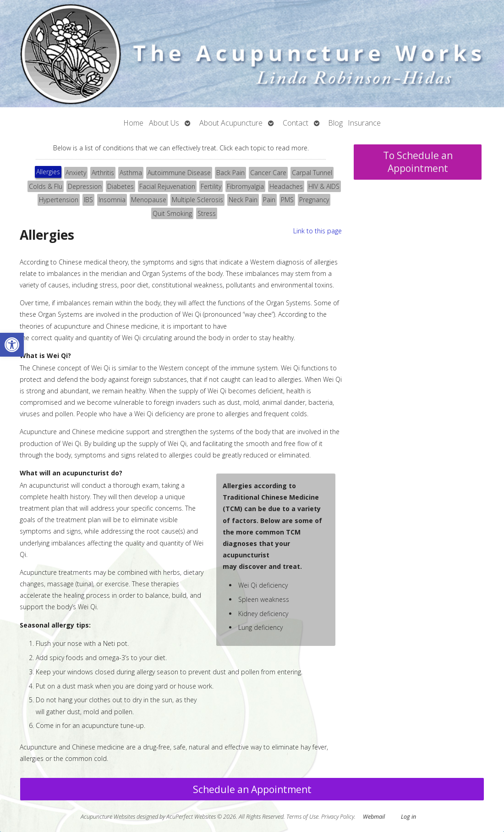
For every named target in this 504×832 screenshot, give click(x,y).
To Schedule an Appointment (418, 162)
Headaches (286, 186)
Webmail (374, 817)
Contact (296, 123)
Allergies (48, 172)
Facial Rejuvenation (167, 186)
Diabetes (121, 186)
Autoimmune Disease (179, 173)
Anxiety (76, 173)
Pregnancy (314, 200)
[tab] (48, 173)
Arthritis (103, 173)
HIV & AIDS (324, 186)
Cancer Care (268, 173)
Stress (207, 213)
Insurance (364, 123)
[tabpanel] (181, 499)
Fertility (211, 186)
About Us (164, 123)
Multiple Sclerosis (197, 200)
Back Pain (230, 173)
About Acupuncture (231, 123)
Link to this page (318, 231)
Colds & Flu (46, 186)
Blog (336, 123)
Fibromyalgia (245, 186)
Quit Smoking (172, 213)
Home (134, 123)
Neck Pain (243, 200)
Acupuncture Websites (108, 817)
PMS (287, 200)
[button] (12, 345)
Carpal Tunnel (312, 173)
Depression (85, 186)
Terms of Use (302, 817)
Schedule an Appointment (252, 789)
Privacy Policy (338, 817)
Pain (269, 200)
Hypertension (59, 200)
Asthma (131, 173)
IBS (88, 200)
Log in (408, 817)
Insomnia (112, 200)
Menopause (149, 200)
